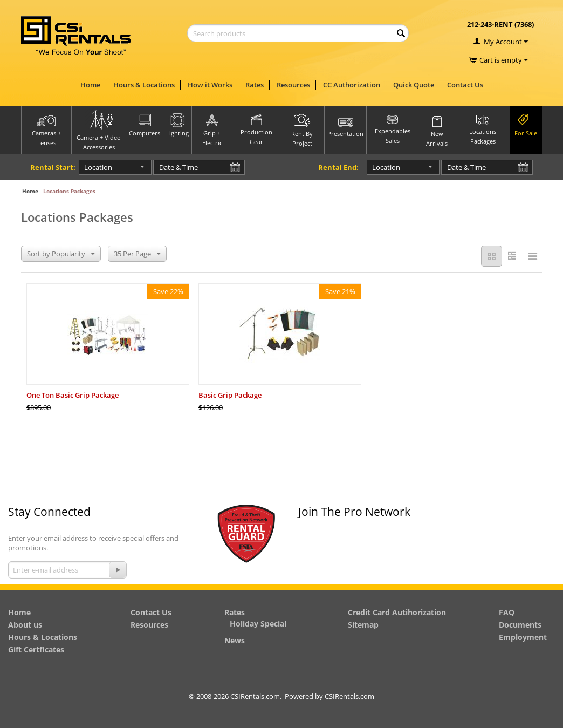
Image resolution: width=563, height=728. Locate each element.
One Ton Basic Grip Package (73, 395)
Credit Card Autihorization (397, 612)
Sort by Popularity (61, 254)
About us (25, 625)
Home (90, 85)
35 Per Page (137, 254)
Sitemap (363, 625)
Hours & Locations (144, 85)
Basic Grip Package (230, 395)
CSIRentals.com (349, 696)
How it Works (210, 85)
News (235, 640)
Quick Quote (414, 85)
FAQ (507, 612)
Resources (293, 85)
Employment (523, 637)
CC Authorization (352, 85)
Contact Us (465, 85)
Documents (520, 625)
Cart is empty (504, 60)
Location (98, 167)
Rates (255, 85)
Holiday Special (258, 624)
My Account (503, 42)
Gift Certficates (36, 649)
